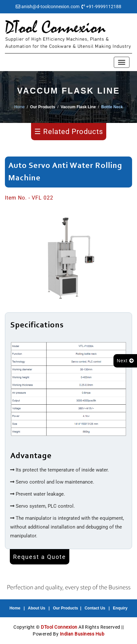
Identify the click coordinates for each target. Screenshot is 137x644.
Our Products (66, 608)
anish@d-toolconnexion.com (50, 7)
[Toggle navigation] (122, 62)
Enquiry (120, 608)
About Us (36, 608)
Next (125, 361)
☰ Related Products (69, 132)
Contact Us (95, 608)
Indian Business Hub (82, 634)
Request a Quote (40, 557)
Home (19, 107)
